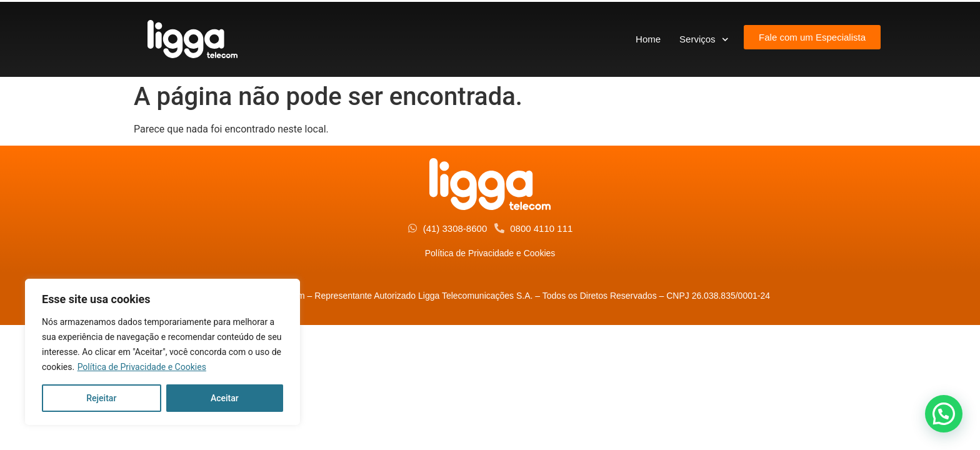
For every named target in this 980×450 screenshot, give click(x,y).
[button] (944, 414)
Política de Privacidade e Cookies (142, 367)
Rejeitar (101, 398)
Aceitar (225, 398)
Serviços (704, 40)
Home (648, 39)
